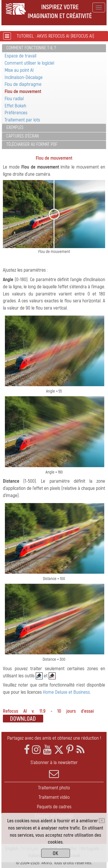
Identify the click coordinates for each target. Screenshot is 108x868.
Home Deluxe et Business (66, 692)
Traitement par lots (22, 120)
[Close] (102, 821)
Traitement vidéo (54, 797)
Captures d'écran (23, 136)
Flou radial (14, 99)
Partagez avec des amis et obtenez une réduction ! (54, 738)
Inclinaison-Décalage (24, 77)
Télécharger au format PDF (32, 144)
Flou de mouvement (23, 91)
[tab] (54, 48)
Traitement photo (54, 788)
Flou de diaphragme (23, 84)
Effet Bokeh (15, 106)
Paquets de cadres (54, 807)
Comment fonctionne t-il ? (31, 48)
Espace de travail (20, 56)
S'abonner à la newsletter (54, 769)
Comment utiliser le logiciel (29, 63)
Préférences (16, 113)
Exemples (15, 127)
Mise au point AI (19, 70)
